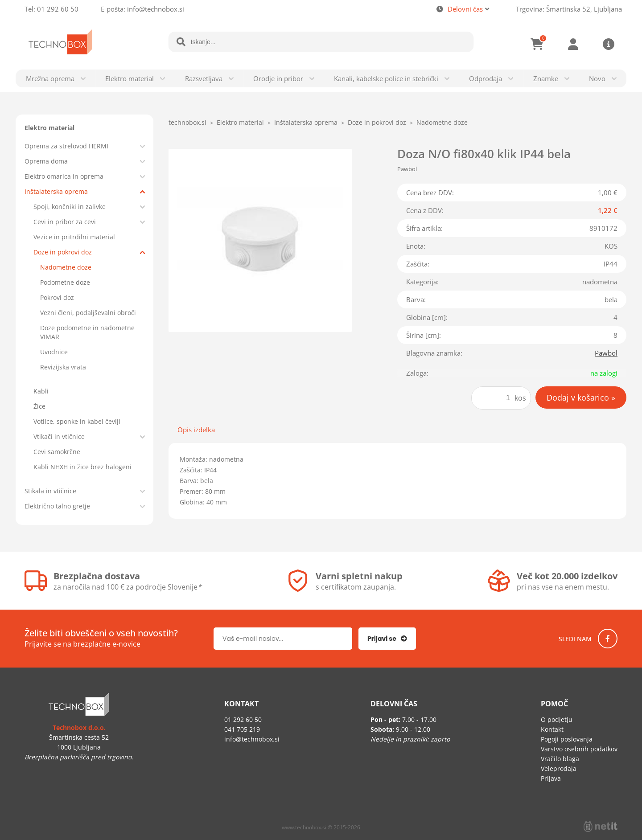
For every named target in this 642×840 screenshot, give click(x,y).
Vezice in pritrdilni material (74, 237)
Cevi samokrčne (57, 452)
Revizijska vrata (63, 367)
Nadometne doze (66, 267)
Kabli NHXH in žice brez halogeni (82, 467)
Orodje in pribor (278, 78)
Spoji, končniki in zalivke (70, 207)
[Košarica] (537, 44)
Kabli (41, 391)
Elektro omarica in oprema (64, 176)
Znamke (546, 78)
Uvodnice (54, 352)
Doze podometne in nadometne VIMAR (87, 332)
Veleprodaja (559, 768)
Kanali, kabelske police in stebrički (386, 78)
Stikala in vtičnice (50, 491)
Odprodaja (486, 78)
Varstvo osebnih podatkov (579, 749)
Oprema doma (46, 161)
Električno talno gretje (57, 506)
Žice (39, 406)
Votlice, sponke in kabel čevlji (77, 421)
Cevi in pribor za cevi (65, 222)
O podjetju (557, 719)
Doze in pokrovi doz (63, 252)
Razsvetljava (204, 78)
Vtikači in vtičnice (59, 436)
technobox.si (187, 122)
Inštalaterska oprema (56, 191)
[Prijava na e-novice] (387, 639)
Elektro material (130, 78)
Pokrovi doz (57, 297)
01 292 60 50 (58, 9)
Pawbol (606, 353)
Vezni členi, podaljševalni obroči (88, 313)
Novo (597, 78)
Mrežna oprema (50, 78)
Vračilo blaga (560, 759)
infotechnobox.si (156, 9)
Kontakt (552, 729)
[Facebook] (608, 639)
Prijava (573, 44)
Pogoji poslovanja (567, 739)
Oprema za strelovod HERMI (66, 146)
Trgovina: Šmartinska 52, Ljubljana (569, 9)
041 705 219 (242, 729)
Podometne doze (65, 282)
